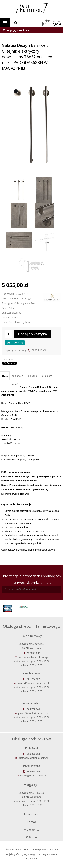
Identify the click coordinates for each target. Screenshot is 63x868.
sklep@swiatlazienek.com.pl (33, 657)
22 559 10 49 (38, 350)
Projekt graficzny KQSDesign (21, 854)
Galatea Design (23, 299)
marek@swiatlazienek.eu (33, 776)
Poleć (15, 384)
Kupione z (17, 376)
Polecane (32, 376)
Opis (5, 376)
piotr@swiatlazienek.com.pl (33, 758)
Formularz (46, 376)
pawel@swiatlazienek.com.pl (33, 713)
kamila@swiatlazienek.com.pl (33, 683)
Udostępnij (8, 359)
